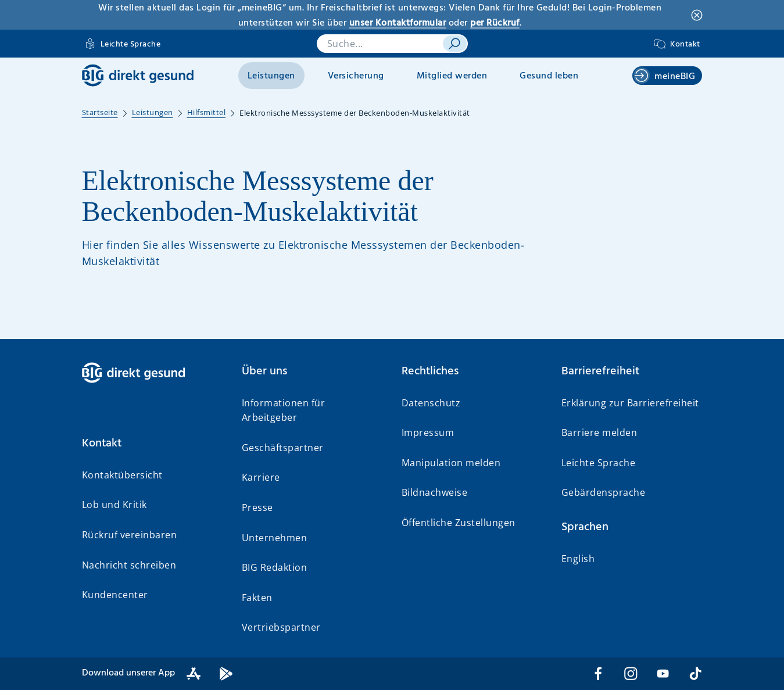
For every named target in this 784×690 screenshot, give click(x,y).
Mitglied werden (452, 76)
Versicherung (356, 76)
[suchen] (454, 44)
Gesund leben (549, 76)
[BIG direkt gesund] (138, 75)
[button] (153, 444)
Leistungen (271, 76)
